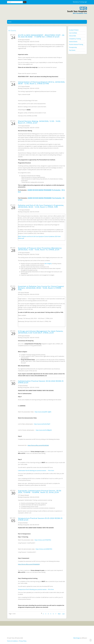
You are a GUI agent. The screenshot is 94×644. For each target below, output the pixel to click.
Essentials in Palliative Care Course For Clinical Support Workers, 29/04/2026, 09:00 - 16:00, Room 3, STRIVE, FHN (41, 288)
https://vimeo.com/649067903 (44, 549)
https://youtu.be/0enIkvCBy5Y (42, 424)
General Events (73, 42)
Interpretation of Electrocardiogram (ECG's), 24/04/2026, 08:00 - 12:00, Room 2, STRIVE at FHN (41, 83)
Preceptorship (73, 47)
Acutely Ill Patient (74, 30)
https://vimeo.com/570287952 (43, 540)
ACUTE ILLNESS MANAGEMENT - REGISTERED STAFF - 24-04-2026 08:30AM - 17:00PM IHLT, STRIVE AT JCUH (41, 36)
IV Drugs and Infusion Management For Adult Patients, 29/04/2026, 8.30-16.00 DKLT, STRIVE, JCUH (41, 332)
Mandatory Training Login (80, 2)
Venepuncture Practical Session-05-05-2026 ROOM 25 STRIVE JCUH (40, 519)
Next (59, 614)
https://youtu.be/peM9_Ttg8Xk (43, 412)
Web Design (77, 638)
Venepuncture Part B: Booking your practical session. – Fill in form (36, 589)
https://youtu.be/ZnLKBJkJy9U (44, 430)
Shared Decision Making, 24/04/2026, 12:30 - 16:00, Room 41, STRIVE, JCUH (39, 122)
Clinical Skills (73, 36)
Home (10, 22)
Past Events (72, 50)
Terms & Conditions (12, 641)
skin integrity (48, 264)
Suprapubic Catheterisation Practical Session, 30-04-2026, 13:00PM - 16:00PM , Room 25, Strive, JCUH (40, 491)
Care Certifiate (73, 33)
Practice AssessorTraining (76, 44)
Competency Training (75, 39)
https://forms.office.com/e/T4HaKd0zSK (29, 564)
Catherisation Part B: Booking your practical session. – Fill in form (36, 471)
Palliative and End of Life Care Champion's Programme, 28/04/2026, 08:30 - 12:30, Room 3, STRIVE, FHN (41, 206)
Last (63, 614)
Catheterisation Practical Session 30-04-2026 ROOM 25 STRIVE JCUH (41, 382)
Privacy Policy (23, 641)
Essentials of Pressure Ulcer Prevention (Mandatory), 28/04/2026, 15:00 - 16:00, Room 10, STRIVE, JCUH (40, 249)
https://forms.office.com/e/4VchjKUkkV (38, 445)
